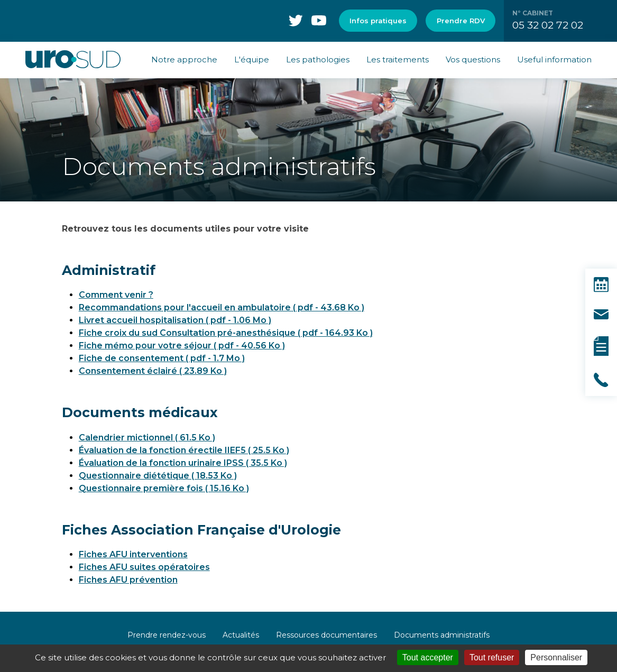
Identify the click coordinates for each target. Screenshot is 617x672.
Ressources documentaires (326, 635)
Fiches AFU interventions (133, 554)
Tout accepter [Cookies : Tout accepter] (428, 657)
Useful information (554, 59)
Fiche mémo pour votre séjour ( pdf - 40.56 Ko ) (182, 346)
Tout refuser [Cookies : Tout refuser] (492, 657)
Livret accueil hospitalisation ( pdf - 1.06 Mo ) (175, 320)
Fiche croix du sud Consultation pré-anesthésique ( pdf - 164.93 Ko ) (226, 333)
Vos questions (473, 59)
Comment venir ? (116, 295)
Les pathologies (318, 59)
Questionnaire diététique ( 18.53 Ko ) (158, 476)
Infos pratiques (378, 21)
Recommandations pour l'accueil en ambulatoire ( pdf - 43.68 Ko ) (222, 307)
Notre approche (184, 59)
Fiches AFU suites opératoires (144, 567)
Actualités (241, 635)
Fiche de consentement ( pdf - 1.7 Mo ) (162, 358)
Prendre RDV (461, 21)
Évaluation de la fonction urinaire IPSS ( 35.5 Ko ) (183, 463)
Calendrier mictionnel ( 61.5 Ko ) (147, 438)
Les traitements (398, 59)
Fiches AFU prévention (128, 580)
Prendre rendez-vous (167, 635)
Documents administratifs (442, 635)
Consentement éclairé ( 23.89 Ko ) (153, 371)
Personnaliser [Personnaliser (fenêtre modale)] (556, 657)
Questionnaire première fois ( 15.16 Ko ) (164, 488)
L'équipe (252, 59)
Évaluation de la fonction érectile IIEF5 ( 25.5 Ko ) (184, 450)
